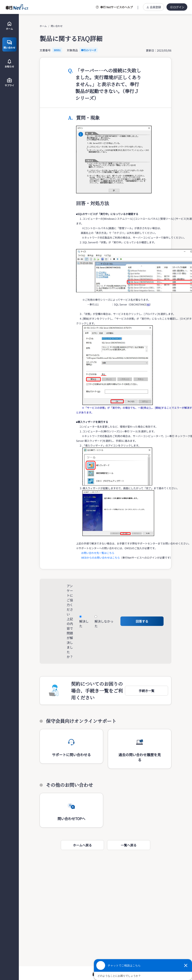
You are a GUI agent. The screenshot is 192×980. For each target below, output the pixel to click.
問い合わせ (57, 26)
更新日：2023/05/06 (159, 50)
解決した (84, 624)
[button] (147, 691)
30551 (57, 50)
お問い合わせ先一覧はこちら (98, 553)
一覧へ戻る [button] (129, 845)
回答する (142, 621)
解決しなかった (104, 624)
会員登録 (154, 7)
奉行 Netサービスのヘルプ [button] (114, 7)
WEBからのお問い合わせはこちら (101, 558)
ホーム (43, 26)
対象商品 (72, 50)
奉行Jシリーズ (89, 50)
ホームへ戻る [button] (82, 845)
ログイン (177, 7)
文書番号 (45, 50)
